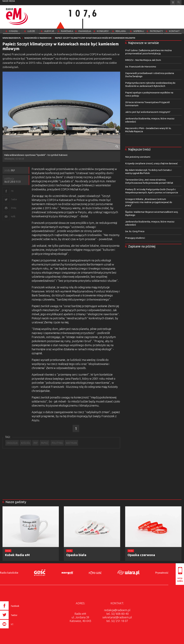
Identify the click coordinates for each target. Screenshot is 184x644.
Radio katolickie (9, 573)
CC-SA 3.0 (20, 159)
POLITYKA (57, 443)
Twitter (14, 199)
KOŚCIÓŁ (25, 443)
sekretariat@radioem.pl (117, 617)
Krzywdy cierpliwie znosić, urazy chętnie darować (151, 163)
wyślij (13, 216)
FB (12, 191)
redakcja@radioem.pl (117, 610)
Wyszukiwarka (179, 3)
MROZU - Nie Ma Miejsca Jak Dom (143, 60)
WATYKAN (71, 443)
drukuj (13, 208)
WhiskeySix (9, 159)
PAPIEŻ (45, 443)
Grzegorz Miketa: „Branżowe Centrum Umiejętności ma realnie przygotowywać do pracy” (149, 202)
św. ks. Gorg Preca (135, 231)
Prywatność (162, 573)
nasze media (9, 1)
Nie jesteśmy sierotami (138, 157)
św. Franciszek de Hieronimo (141, 67)
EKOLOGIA (12, 443)
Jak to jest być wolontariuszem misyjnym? (148, 112)
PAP (35, 443)
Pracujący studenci (135, 238)
